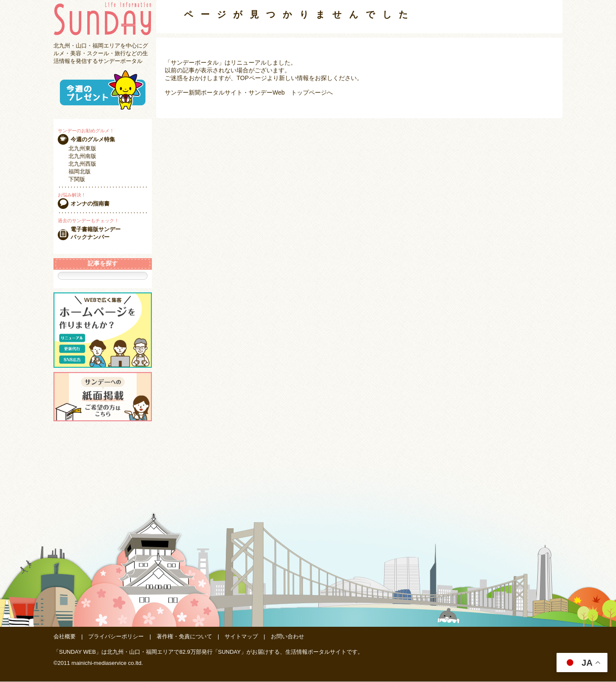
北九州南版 (82, 156)
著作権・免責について (184, 637)
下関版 (77, 179)
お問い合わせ (287, 637)
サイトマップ (241, 637)
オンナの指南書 (90, 204)
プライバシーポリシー (116, 637)
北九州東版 (82, 148)
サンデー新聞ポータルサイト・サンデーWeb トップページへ (249, 92)
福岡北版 (80, 171)
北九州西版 (82, 164)
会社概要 (65, 637)
